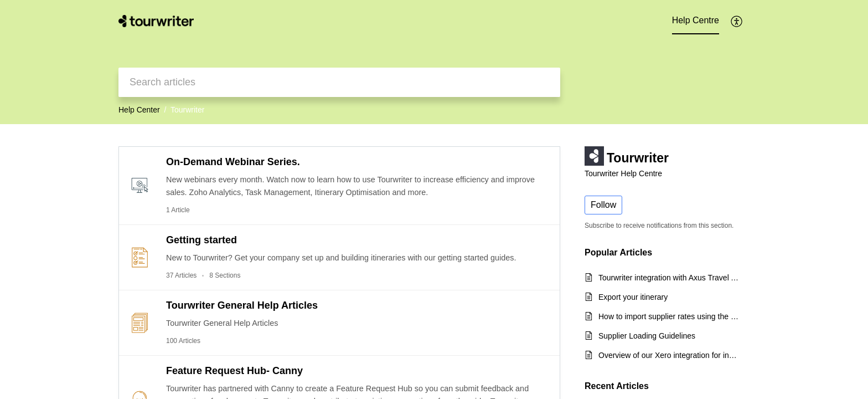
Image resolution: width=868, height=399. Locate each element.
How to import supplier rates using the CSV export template (668, 316)
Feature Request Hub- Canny (234, 371)
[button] (737, 21)
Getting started (201, 240)
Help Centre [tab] (696, 20)
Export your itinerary (633, 297)
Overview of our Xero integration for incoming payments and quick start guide (668, 355)
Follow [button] (603, 205)
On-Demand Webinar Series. (233, 162)
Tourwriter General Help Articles (242, 305)
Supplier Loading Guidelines (647, 336)
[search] (339, 82)
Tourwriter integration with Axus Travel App (668, 278)
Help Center (139, 110)
